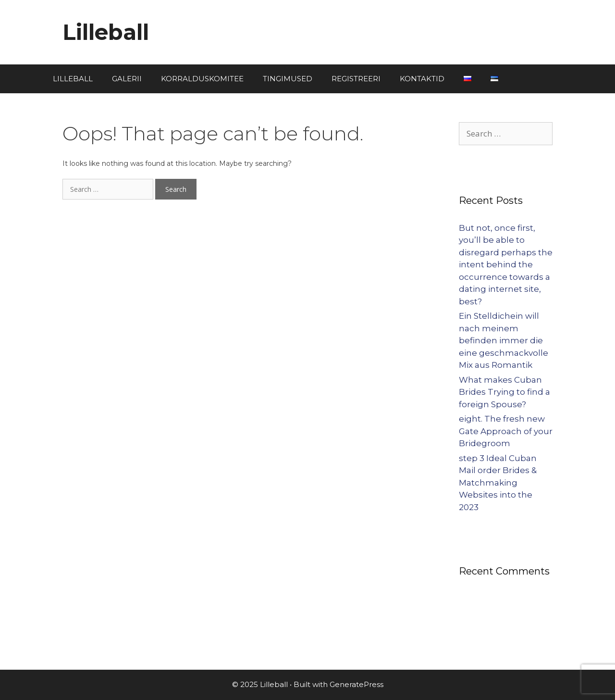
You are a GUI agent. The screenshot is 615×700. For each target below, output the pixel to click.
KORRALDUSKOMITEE (202, 79)
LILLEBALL (73, 79)
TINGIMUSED (288, 79)
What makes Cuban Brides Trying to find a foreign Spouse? (504, 392)
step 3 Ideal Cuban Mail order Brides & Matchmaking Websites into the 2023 (498, 483)
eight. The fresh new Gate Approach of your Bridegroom (506, 431)
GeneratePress (357, 684)
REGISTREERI (356, 79)
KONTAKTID (422, 79)
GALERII (127, 79)
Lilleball (106, 32)
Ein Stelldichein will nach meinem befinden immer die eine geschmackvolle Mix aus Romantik (504, 340)
